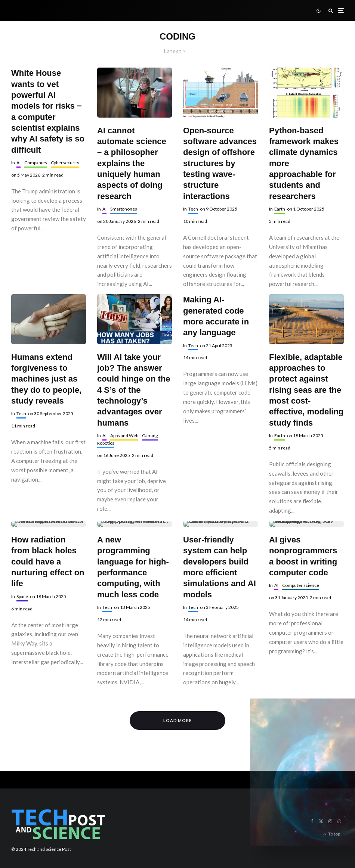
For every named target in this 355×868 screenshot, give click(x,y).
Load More (178, 720)
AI (18, 163)
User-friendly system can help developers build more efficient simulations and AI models (220, 567)
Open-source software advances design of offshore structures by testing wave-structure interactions (220, 163)
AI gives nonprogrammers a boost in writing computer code (303, 556)
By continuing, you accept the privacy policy (289, 796)
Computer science (301, 585)
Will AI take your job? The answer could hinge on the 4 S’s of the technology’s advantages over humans (134, 390)
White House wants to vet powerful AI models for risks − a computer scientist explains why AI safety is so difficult (48, 111)
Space (22, 596)
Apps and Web (124, 435)
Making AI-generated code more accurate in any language (216, 316)
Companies (36, 163)
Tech (193, 209)
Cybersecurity (65, 163)
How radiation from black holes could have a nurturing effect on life (48, 561)
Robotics (106, 443)
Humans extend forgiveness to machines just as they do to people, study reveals (46, 379)
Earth (280, 209)
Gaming (150, 435)
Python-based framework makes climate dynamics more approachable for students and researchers (304, 163)
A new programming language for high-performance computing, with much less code (133, 567)
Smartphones (124, 209)
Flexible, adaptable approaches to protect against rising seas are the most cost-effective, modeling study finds (306, 390)
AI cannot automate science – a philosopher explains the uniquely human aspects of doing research (132, 163)
